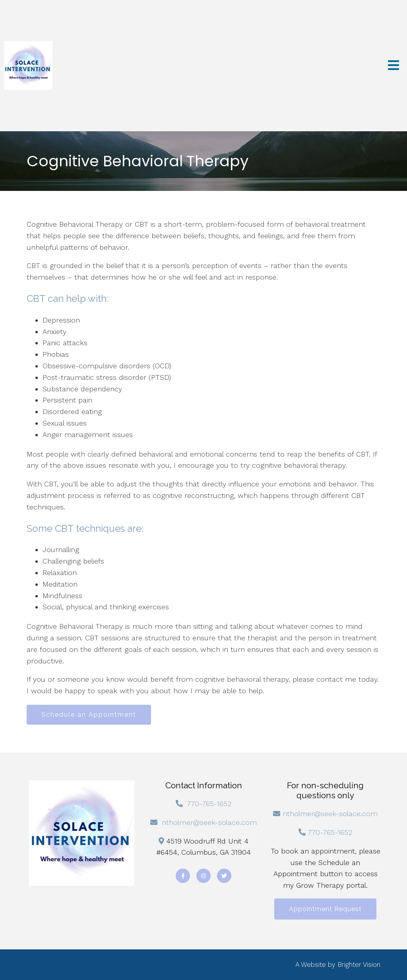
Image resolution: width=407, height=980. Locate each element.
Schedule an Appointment (89, 715)
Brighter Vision (359, 964)
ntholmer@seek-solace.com (209, 822)
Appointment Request (325, 909)
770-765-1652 (209, 804)
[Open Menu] (393, 66)
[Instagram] (203, 876)
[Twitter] (224, 876)
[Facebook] (183, 876)
